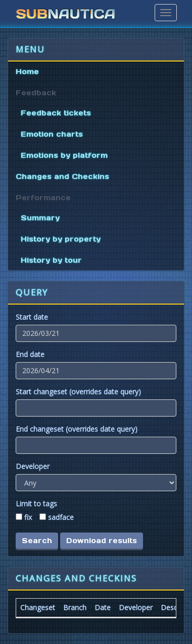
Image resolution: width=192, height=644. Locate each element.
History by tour (51, 260)
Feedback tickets (56, 113)
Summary (40, 218)
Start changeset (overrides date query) (78, 392)
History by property (61, 239)
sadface (61, 517)
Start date (32, 317)
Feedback (36, 93)
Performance (43, 198)
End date (30, 354)
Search (37, 541)
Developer (33, 466)
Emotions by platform (64, 155)
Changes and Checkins (62, 177)
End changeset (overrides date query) (77, 429)
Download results (102, 541)
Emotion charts (52, 134)
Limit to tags (36, 504)
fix (28, 517)
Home (27, 72)
